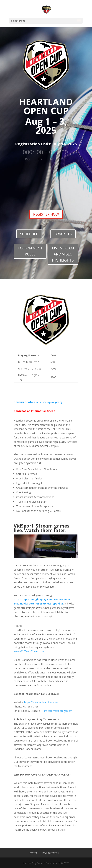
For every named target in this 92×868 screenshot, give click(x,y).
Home (33, 853)
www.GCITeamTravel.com (29, 651)
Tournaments (50, 853)
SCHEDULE (29, 234)
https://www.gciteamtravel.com (42, 702)
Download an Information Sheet (34, 411)
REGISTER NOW (46, 214)
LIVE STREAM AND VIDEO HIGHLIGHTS (63, 254)
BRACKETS (63, 234)
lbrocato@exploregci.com (58, 711)
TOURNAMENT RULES (30, 251)
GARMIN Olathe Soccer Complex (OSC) (38, 402)
